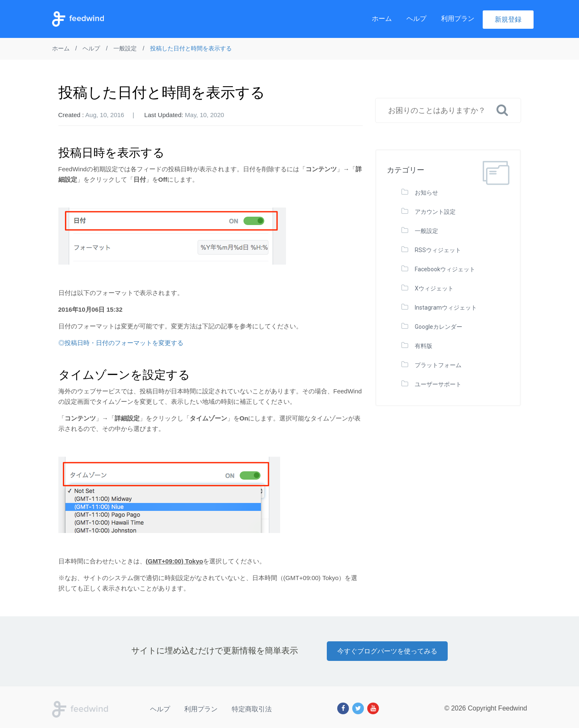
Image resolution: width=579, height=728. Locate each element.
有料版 (424, 346)
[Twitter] (358, 708)
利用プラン (458, 19)
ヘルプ (416, 19)
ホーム (382, 19)
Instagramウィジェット (446, 308)
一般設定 (426, 231)
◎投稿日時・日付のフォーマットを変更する (121, 343)
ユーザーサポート (438, 384)
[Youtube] (373, 708)
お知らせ (426, 193)
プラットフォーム (438, 365)
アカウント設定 (435, 212)
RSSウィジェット (438, 250)
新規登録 (508, 19)
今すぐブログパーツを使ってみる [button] (387, 651)
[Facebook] (343, 708)
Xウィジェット (434, 288)
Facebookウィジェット (445, 269)
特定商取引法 (252, 709)
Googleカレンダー (439, 327)
